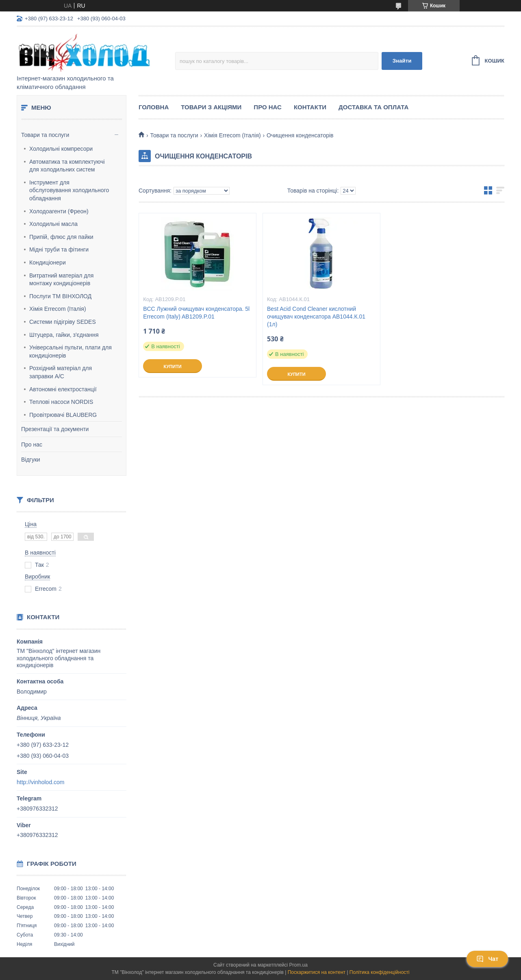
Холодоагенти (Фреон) (59, 211)
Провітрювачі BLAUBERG (63, 415)
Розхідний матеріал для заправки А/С (61, 372)
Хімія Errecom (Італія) (58, 309)
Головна (154, 107)
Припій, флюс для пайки (61, 237)
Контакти (310, 107)
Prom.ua (298, 965)
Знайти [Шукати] (402, 61)
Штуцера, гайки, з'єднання (64, 335)
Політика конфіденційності (380, 972)
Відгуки (31, 460)
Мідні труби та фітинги (59, 249)
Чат (487, 959)
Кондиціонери (48, 262)
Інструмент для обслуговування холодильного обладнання (69, 190)
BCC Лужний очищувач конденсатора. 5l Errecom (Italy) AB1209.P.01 (196, 313)
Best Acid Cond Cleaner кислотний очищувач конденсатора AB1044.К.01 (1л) (316, 317)
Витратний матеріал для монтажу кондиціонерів (61, 280)
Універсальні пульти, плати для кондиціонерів (71, 351)
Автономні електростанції (63, 389)
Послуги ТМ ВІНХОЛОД (60, 296)
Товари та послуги (45, 135)
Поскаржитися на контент (317, 972)
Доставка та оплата (373, 107)
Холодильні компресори (61, 149)
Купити (172, 366)
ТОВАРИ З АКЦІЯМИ (211, 107)
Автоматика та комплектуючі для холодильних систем (67, 166)
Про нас (32, 444)
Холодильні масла (53, 224)
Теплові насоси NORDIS (61, 402)
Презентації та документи (55, 429)
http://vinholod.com (41, 782)
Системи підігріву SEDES (63, 322)
